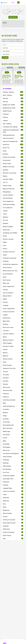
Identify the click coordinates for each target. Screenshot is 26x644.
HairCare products (13, 138)
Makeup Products (13, 340)
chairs (13, 277)
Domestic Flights (13, 179)
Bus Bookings (13, 469)
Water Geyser (13, 535)
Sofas (13, 362)
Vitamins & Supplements (13, 141)
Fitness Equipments (13, 308)
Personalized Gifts (13, 425)
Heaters (13, 349)
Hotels (13, 255)
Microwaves (13, 387)
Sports (13, 337)
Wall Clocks (13, 529)
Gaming (13, 289)
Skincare (13, 101)
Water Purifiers (13, 513)
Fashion (13, 211)
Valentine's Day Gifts (13, 368)
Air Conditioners (13, 208)
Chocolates (13, 435)
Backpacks (13, 510)
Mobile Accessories (13, 167)
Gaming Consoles (13, 346)
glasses (13, 353)
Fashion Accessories (13, 157)
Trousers (13, 371)
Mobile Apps (13, 431)
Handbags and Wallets (13, 233)
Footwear (13, 114)
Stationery (13, 497)
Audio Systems (13, 365)
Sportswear (13, 230)
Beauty (13, 176)
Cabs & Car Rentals (13, 491)
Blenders (13, 412)
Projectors (13, 393)
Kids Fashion (13, 280)
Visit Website (13, 17)
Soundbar (13, 419)
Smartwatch (13, 160)
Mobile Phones (13, 111)
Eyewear (13, 384)
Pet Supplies (13, 447)
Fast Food (13, 472)
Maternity (13, 463)
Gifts (13, 539)
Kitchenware (13, 318)
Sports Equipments (13, 286)
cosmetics (13, 330)
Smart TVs (13, 148)
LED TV (13, 182)
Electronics (13, 144)
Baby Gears (13, 321)
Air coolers (13, 375)
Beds (13, 403)
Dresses (13, 302)
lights (13, 441)
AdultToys (13, 501)
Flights (13, 242)
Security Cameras (13, 239)
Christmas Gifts (13, 390)
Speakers (13, 223)
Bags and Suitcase (13, 189)
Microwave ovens (13, 327)
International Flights (13, 204)
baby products (13, 296)
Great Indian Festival (13, 523)
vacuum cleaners (13, 195)
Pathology (13, 460)
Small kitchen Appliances (13, 264)
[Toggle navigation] (23, 2)
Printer (13, 236)
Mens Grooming (13, 428)
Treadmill (13, 526)
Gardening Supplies (13, 475)
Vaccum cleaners (13, 293)
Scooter (13, 516)
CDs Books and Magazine (13, 453)
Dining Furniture (13, 359)
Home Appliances (13, 201)
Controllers (13, 409)
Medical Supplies (13, 226)
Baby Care (13, 283)
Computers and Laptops (13, 127)
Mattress (13, 217)
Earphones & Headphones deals (13, 131)
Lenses (13, 438)
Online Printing (13, 457)
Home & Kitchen (13, 198)
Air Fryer (13, 220)
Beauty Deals (13, 163)
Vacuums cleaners (13, 334)
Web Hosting (13, 466)
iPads (13, 507)
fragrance (13, 397)
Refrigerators (13, 192)
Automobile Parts (13, 479)
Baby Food (13, 450)
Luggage (13, 305)
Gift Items (13, 378)
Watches (13, 98)
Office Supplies (13, 343)
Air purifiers (13, 444)
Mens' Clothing (13, 95)
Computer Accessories (13, 258)
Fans (13, 504)
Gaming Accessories (13, 520)
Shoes (13, 151)
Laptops (13, 120)
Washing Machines (13, 135)
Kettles (13, 299)
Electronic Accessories (13, 173)
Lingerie (13, 315)
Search (5, 58)
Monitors (13, 154)
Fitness (13, 248)
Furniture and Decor (13, 252)
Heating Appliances (13, 406)
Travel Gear (13, 422)
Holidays (13, 324)
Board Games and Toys (13, 271)
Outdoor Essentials (13, 532)
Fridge (13, 416)
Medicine (13, 356)
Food (13, 245)
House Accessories (13, 312)
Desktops (13, 261)
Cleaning (13, 485)
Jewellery (13, 170)
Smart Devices (13, 267)
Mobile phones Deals (13, 108)
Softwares (13, 482)
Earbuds (13, 117)
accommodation (13, 274)
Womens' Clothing (13, 92)
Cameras (13, 381)
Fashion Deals (13, 185)
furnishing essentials (13, 400)
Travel (13, 214)
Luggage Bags (13, 488)
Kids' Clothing (13, 124)
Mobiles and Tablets (13, 105)
